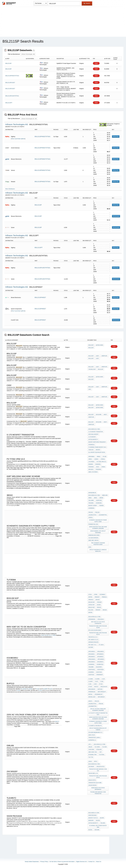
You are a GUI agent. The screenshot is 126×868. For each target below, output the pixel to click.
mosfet (98, 450)
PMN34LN (91, 600)
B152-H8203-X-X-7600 (94, 813)
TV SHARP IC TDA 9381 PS (95, 726)
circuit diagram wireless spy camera (98, 729)
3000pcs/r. (104, 356)
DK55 (90, 547)
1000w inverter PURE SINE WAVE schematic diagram (98, 528)
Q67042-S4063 (99, 345)
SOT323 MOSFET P (93, 439)
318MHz (96, 459)
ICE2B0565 (91, 672)
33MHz (90, 459)
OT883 (96, 594)
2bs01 (96, 498)
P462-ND (91, 512)
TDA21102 (91, 450)
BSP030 (90, 597)
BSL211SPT (39, 248)
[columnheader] (15, 59)
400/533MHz (91, 456)
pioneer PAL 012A (93, 524)
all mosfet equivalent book (97, 452)
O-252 (40, 690)
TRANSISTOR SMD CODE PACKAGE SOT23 (98, 634)
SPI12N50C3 (100, 662)
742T (101, 752)
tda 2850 (103, 823)
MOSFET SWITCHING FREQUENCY (97, 442)
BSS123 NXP (92, 607)
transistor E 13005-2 (94, 737)
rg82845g (98, 464)
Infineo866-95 (92, 493)
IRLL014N (91, 610)
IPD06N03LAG (92, 692)
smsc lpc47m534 (93, 472)
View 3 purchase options (18, 139)
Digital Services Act (81, 862)
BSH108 (105, 610)
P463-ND (97, 512)
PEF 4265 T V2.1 (92, 645)
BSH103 (98, 600)
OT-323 (101, 684)
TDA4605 (101, 505)
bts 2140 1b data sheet (95, 630)
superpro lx (92, 740)
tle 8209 (104, 747)
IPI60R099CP (100, 675)
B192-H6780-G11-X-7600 (48, 635)
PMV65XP (98, 610)
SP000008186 (92, 619)
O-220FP (45, 689)
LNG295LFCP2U (92, 515)
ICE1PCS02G (100, 669)
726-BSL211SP (92, 369)
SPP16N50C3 (100, 654)
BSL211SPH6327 (40, 297)
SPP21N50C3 (92, 651)
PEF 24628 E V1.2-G (93, 640)
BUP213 (96, 687)
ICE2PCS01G (92, 669)
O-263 (95, 684)
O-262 (18, 690)
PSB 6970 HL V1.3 (93, 637)
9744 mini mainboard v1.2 (95, 732)
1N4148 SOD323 (92, 785)
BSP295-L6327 (92, 697)
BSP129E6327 (101, 697)
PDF (96, 63)
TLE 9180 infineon (93, 538)
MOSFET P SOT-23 (93, 818)
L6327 (97, 358)
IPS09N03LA (91, 445)
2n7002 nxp (91, 605)
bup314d (100, 689)
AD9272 (57, 722)
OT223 (90, 594)
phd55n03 (91, 467)
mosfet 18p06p (93, 505)
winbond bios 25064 (94, 535)
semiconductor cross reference (98, 789)
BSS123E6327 (92, 689)
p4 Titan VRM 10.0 (101, 462)
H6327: (105, 414)
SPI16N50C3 (100, 657)
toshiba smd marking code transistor (98, 793)
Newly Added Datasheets (32, 862)
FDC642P (99, 602)
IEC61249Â (99, 414)
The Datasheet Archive (9, 3)
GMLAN (90, 747)
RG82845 (91, 464)
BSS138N (97, 830)
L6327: (98, 356)
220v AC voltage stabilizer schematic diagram (98, 710)
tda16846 (91, 503)
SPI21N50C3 (91, 654)
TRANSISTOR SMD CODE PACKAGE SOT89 (98, 627)
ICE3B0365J (91, 508)
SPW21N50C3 (92, 659)
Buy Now (116, 137)
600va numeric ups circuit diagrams (98, 532)
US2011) (90, 517)
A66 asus (91, 469)
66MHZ (99, 456)
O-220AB (30, 689)
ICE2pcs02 (99, 500)
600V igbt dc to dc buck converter (98, 623)
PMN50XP (97, 597)
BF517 (96, 761)
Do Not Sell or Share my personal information (62, 862)
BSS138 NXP (92, 602)
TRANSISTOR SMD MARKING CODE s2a (98, 770)
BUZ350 (102, 818)
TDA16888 (91, 667)
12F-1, (90, 744)
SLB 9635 (91, 647)
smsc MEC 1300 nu (93, 540)
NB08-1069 (105, 495)
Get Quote (116, 216)
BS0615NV (91, 820)
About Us (99, 862)
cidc (90, 389)
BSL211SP (38, 205)
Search (87, 3)
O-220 (38, 689)
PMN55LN (104, 597)
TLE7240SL (102, 755)
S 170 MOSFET (92, 437)
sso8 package (92, 815)
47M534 (103, 467)
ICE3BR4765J (100, 664)
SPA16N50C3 (92, 657)
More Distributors (10, 189)
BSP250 (90, 612)
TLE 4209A (97, 747)
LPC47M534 (91, 462)
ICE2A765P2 (99, 667)
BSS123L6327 (104, 687)
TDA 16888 (91, 500)
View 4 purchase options (18, 311)
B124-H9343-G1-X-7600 (99, 744)
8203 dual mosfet (93, 434)
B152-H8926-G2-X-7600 (94, 495)
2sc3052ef (91, 766)
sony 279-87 (92, 735)
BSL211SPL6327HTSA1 (42, 268)
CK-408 (104, 456)
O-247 (51, 689)
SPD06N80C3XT (99, 694)
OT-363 (90, 687)
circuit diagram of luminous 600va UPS (98, 550)
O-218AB (24, 689)
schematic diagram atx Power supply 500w (98, 521)
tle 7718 (91, 757)
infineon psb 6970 (93, 642)
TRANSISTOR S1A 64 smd (95, 783)
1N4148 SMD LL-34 (93, 773)
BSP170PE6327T (102, 692)
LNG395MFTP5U (103, 515)
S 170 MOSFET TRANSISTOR (96, 432)
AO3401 (99, 605)
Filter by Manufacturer (14, 54)
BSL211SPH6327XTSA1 (43, 136)
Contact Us (91, 862)
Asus (98, 467)
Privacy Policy (44, 862)
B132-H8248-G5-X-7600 (94, 764)
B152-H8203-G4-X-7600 (94, 429)
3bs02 (90, 498)
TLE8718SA (91, 749)
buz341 (90, 830)
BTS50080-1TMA (92, 755)
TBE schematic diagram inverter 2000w (98, 544)
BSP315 (90, 694)
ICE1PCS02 (99, 672)
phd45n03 (98, 469)
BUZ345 (98, 820)
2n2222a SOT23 (101, 766)
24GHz (90, 761)
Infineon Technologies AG (17, 124)
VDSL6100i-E (101, 619)
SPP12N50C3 (101, 659)
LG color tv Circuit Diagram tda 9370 (98, 714)
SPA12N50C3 (92, 662)
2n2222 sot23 (92, 780)
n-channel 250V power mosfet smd (98, 826)
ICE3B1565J (99, 503)
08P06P (101, 498)
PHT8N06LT (102, 594)
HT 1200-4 (101, 645)
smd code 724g (93, 752)
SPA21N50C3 (101, 651)
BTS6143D (99, 749)
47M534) (103, 459)
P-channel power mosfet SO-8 (97, 447)
